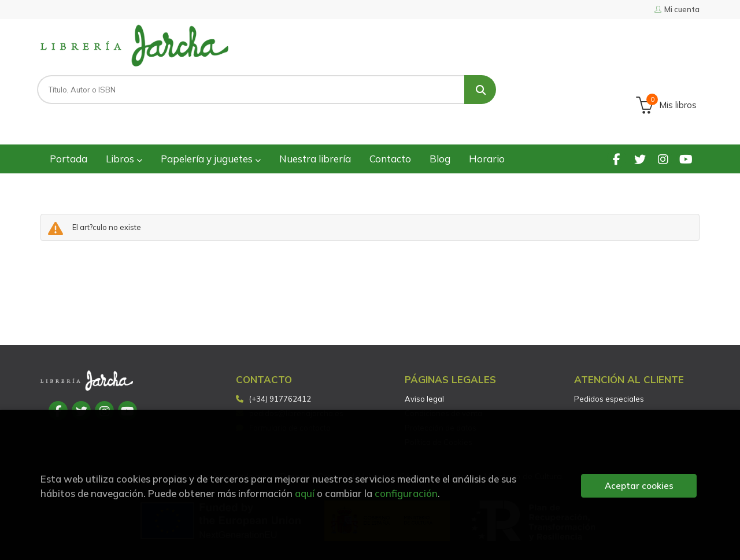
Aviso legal (424, 352)
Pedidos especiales (609, 352)
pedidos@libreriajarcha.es (290, 366)
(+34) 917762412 (280, 352)
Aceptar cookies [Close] (639, 486)
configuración (406, 493)
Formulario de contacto (283, 381)
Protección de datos (441, 381)
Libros (124, 112)
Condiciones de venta (443, 366)
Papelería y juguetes (211, 112)
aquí (305, 493)
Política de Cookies (439, 395)
